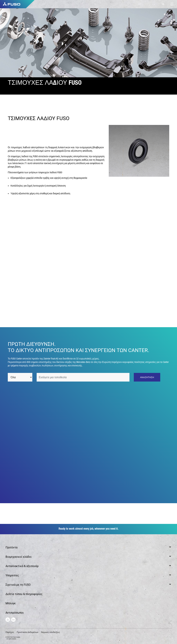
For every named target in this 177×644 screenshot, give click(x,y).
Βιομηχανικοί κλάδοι (19, 557)
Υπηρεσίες (12, 575)
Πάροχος (10, 632)
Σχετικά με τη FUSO (18, 585)
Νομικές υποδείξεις (51, 632)
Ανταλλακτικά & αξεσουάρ (22, 566)
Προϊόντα (11, 547)
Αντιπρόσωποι (15, 613)
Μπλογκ (11, 603)
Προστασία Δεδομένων (27, 632)
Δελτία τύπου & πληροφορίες (24, 594)
